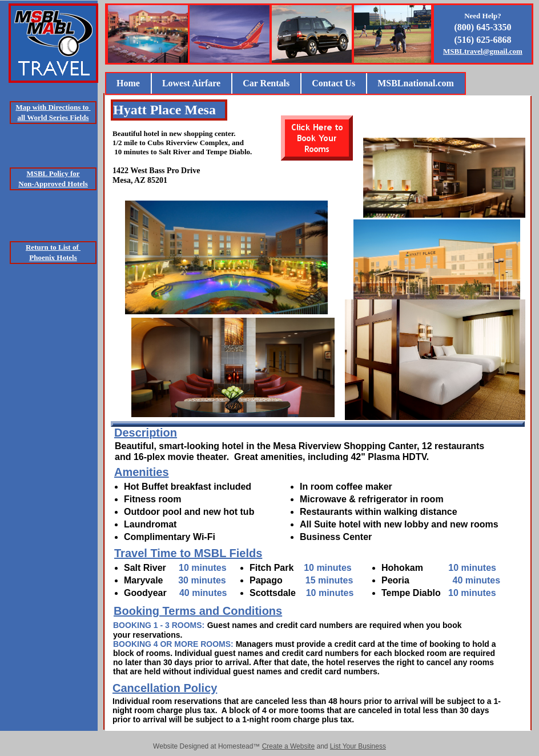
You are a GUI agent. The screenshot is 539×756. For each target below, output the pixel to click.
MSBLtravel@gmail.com (483, 51)
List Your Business (358, 746)
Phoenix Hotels (53, 257)
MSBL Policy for (53, 173)
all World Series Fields (53, 117)
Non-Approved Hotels (53, 184)
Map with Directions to (53, 107)
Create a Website (289, 746)
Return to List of (53, 247)
